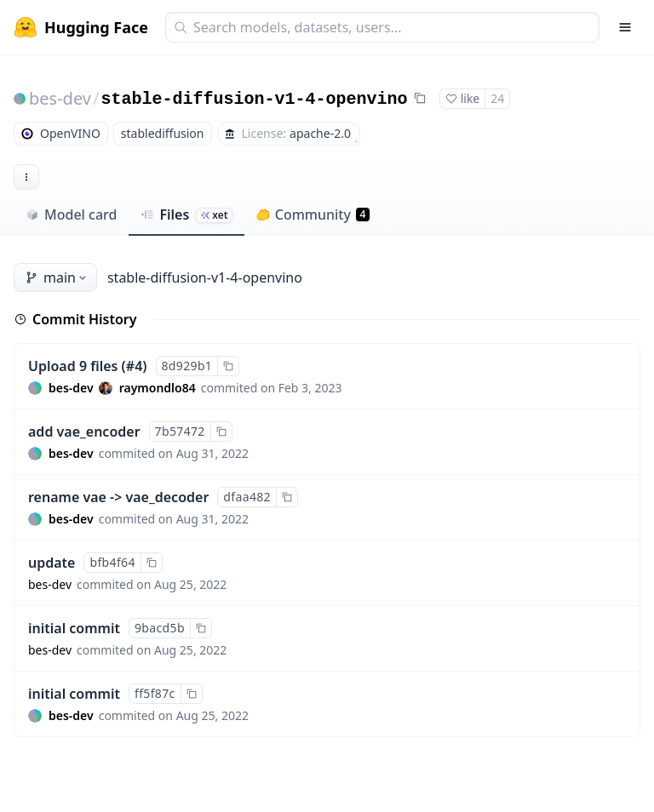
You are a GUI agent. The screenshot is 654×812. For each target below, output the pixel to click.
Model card (71, 214)
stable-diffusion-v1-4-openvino (254, 99)
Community (313, 214)
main (57, 277)
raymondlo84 (158, 388)
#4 (135, 366)
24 (497, 98)
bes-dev (60, 98)
